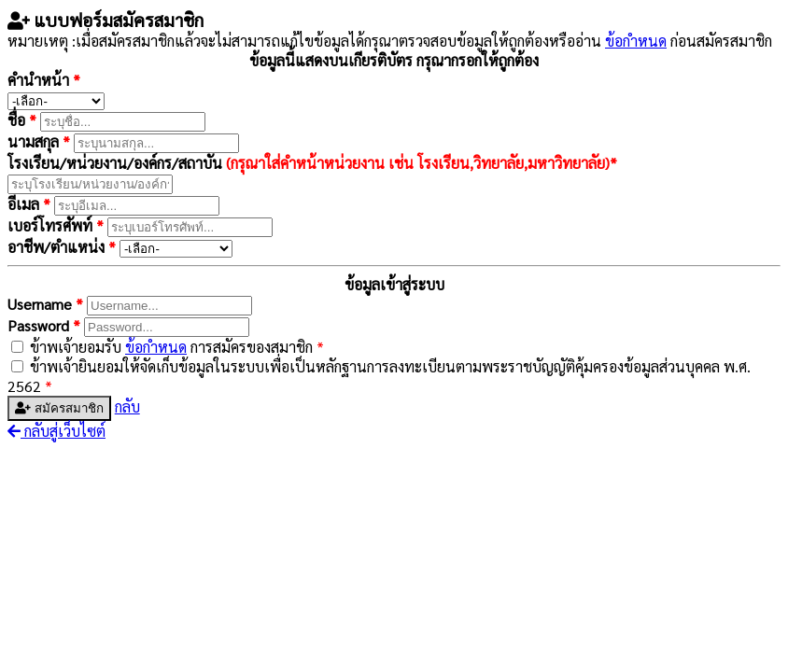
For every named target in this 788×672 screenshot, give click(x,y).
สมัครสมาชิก (59, 408)
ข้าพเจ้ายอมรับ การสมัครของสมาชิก (177, 347)
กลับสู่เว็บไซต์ (56, 431)
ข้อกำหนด (636, 41)
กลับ (127, 406)
